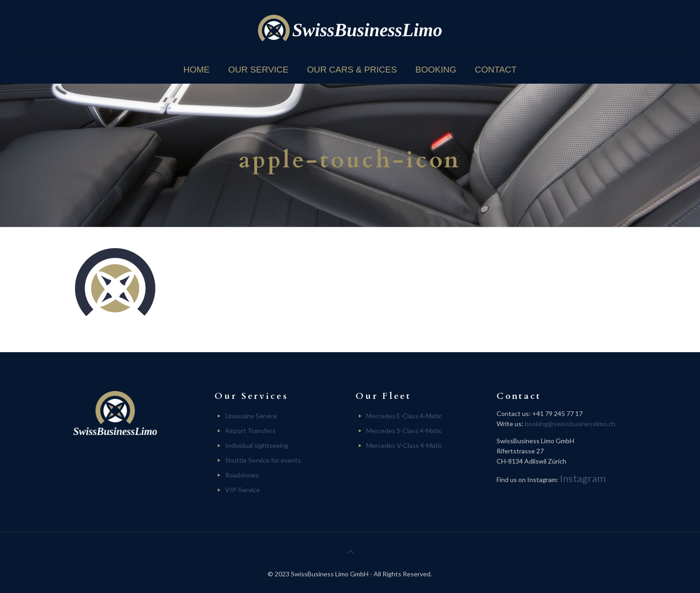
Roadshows (242, 475)
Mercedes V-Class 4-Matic (404, 445)
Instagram (583, 478)
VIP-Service (243, 490)
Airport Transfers (250, 431)
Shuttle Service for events (263, 460)
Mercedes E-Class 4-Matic (404, 416)
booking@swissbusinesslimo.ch (570, 424)
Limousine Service (251, 416)
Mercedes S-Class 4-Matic (404, 431)
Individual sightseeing (257, 445)
